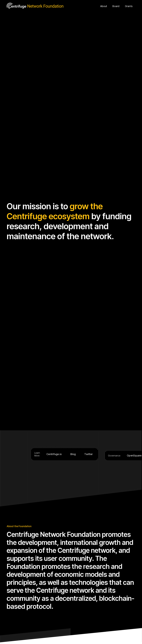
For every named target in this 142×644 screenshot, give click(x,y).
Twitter (88, 454)
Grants (129, 6)
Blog (73, 454)
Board (116, 6)
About (104, 6)
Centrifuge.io (54, 454)
